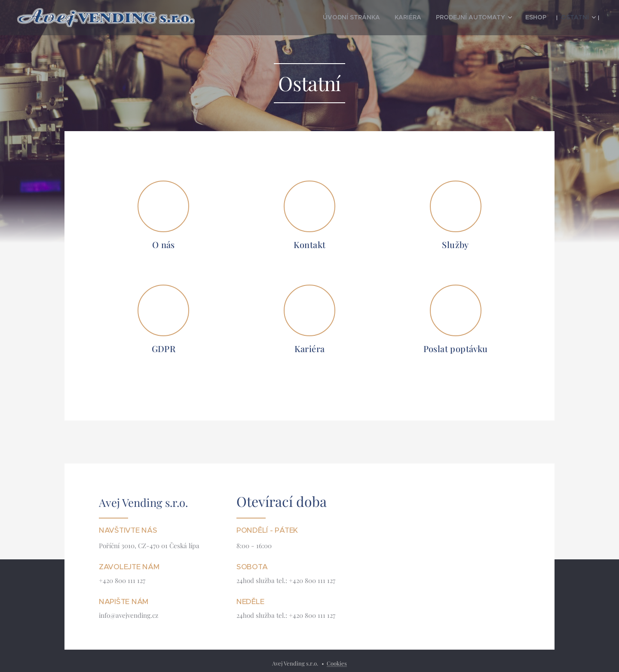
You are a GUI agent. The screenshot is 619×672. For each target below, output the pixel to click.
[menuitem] (376, 18)
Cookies (337, 663)
